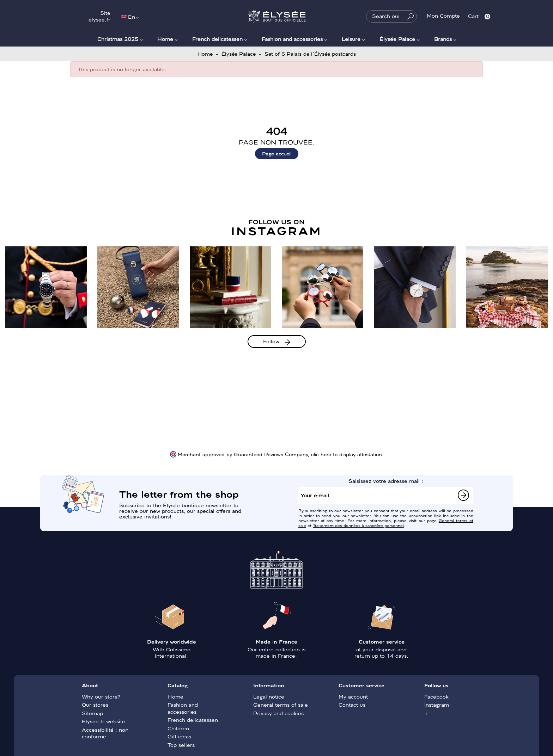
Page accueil (277, 153)
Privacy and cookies (278, 713)
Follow (271, 341)
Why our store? (101, 696)
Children (178, 728)
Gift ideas (179, 736)
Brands (443, 39)
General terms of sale (281, 705)
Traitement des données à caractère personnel (358, 525)
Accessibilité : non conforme (105, 733)
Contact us (352, 705)
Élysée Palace (397, 39)
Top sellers (181, 745)
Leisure (351, 39)
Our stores (95, 705)
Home (165, 39)
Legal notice (269, 696)
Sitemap (92, 713)
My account (353, 696)
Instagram (437, 705)
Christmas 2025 (118, 39)
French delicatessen (217, 39)
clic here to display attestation (347, 454)
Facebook (436, 696)
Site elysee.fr (99, 16)
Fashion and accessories (292, 39)
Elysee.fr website (104, 721)
